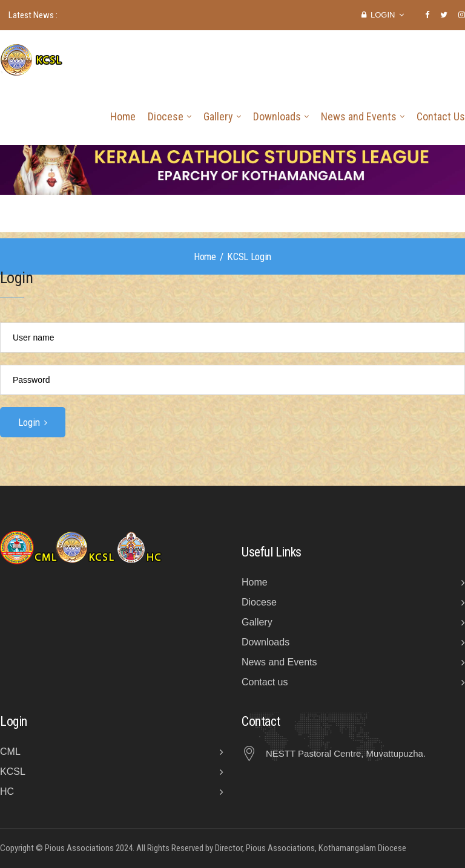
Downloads (277, 116)
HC (7, 791)
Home (123, 116)
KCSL (13, 772)
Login (383, 15)
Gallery (218, 116)
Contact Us (441, 116)
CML (10, 752)
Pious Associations (79, 848)
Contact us (265, 682)
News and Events (359, 116)
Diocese (166, 116)
